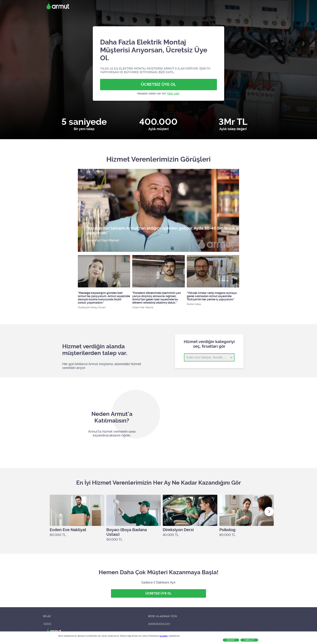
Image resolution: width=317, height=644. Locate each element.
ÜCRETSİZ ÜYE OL (158, 84)
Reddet (231, 640)
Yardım (47, 624)
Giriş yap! (173, 93)
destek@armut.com (159, 624)
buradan (164, 636)
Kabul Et (249, 640)
